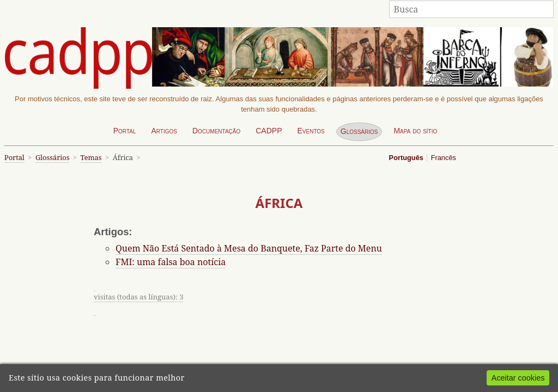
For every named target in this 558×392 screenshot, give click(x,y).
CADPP (269, 131)
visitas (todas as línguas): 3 (138, 297)
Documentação (216, 131)
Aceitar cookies (518, 378)
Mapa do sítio (415, 131)
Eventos (311, 131)
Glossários (359, 131)
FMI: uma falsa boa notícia (171, 262)
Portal (125, 131)
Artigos (164, 131)
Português (406, 158)
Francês (444, 158)
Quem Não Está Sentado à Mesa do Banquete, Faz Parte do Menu (249, 248)
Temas (91, 157)
